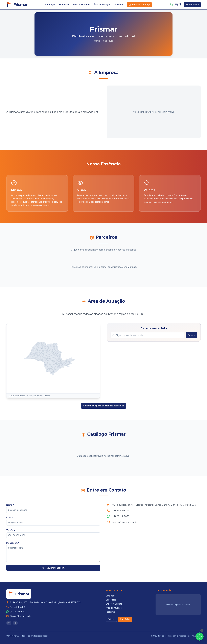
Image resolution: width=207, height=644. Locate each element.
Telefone (11, 531)
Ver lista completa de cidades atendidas (104, 406)
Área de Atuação (102, 5)
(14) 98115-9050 (120, 518)
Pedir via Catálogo (139, 5)
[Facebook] (15, 623)
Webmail (111, 619)
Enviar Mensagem (53, 569)
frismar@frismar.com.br (124, 524)
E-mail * (10, 519)
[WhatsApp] (171, 5)
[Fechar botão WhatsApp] (202, 630)
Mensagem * (13, 544)
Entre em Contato (82, 5)
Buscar (191, 337)
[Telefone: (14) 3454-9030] (181, 5)
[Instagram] (176, 5)
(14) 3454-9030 (120, 512)
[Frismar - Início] (17, 5)
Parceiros (119, 5)
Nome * (10, 506)
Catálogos (50, 5)
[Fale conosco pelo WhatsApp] (200, 637)
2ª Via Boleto (192, 5)
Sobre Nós (64, 5)
